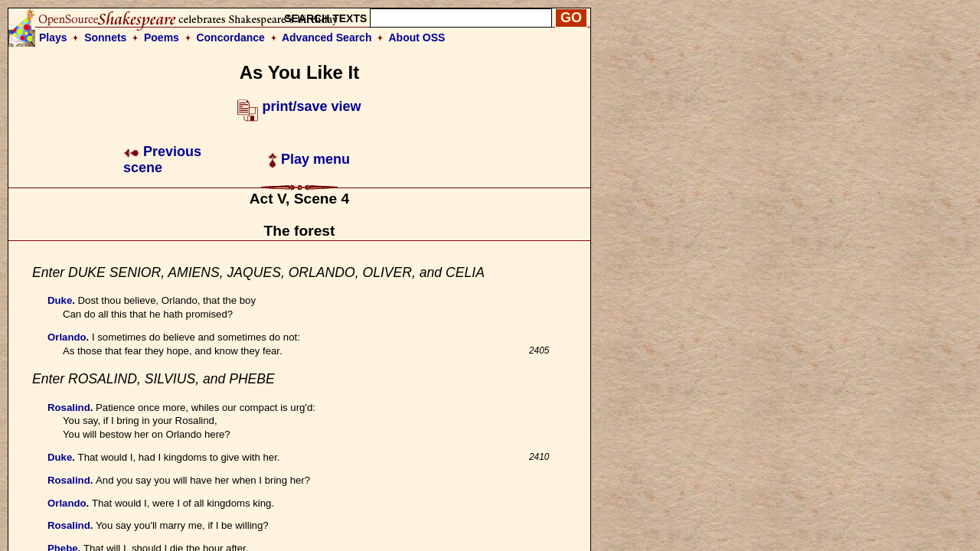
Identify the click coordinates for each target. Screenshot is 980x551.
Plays (53, 37)
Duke (60, 300)
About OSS (417, 37)
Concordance (230, 37)
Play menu (309, 159)
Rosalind (69, 408)
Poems (162, 37)
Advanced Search (327, 37)
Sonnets (105, 37)
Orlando (67, 337)
